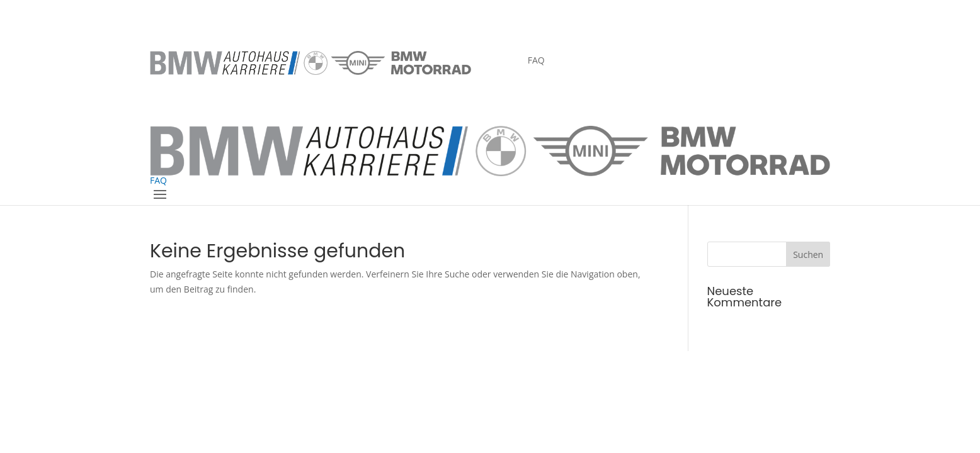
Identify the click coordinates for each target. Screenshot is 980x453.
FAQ (536, 61)
